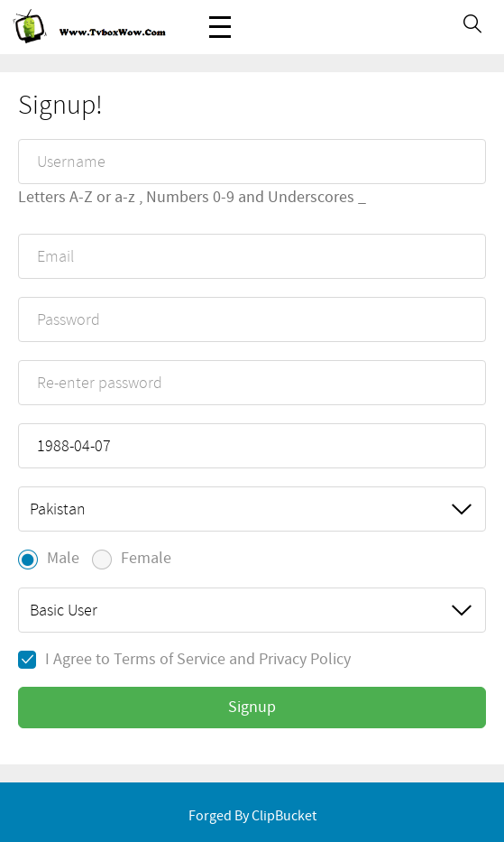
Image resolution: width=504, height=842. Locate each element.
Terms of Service (170, 660)
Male (49, 560)
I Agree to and (184, 660)
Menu (220, 18)
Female (132, 560)
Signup (252, 708)
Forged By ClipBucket (252, 816)
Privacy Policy (305, 660)
